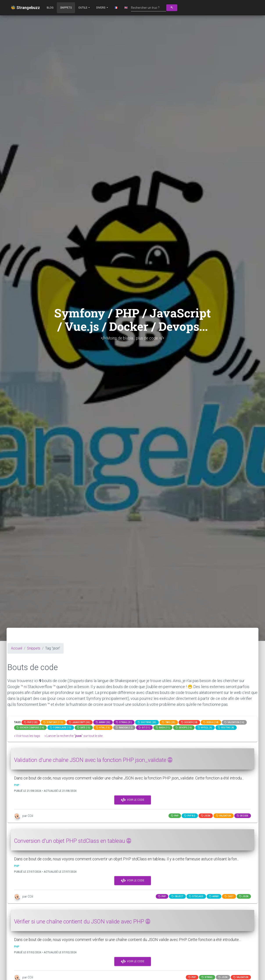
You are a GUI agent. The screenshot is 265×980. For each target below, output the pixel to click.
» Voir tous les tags (27, 736)
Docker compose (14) (30, 728)
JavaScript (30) (80, 722)
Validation (224, 816)
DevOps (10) (184, 728)
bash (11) (163, 728)
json (206, 816)
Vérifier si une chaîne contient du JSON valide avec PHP (82, 922)
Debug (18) (211, 722)
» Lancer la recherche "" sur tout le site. (74, 736)
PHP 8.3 (190, 816)
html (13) (103, 728)
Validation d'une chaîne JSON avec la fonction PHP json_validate (93, 760)
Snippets (66, 8)
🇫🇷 (116, 8)
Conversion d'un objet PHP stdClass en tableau (73, 841)
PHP (175, 816)
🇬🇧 (126, 8)
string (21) (124, 722)
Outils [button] (83, 8)
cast (229, 896)
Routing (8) (226, 728)
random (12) (124, 728)
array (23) (103, 722)
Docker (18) (189, 722)
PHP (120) (31, 722)
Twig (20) (169, 722)
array (214, 896)
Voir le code (133, 800)
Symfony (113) (53, 722)
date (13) (84, 728)
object (177, 896)
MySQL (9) (205, 728)
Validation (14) (234, 722)
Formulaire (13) (61, 728)
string (207, 977)
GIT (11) (144, 728)
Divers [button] (101, 8)
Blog (50, 8)
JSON (223, 977)
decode (243, 816)
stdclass (196, 896)
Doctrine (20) (147, 722)
